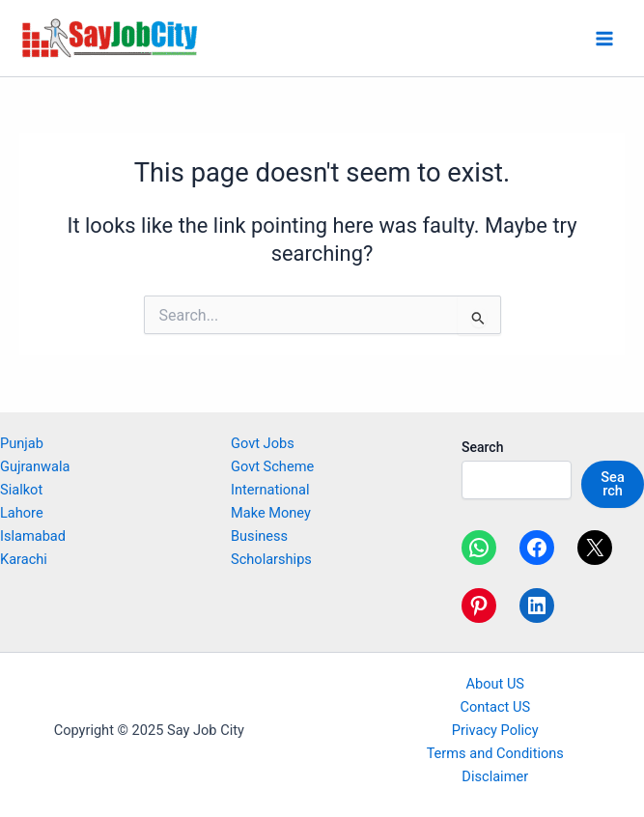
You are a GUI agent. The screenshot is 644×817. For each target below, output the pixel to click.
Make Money (271, 513)
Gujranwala (35, 466)
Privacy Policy (495, 730)
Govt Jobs (263, 443)
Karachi (24, 559)
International (270, 490)
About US (495, 684)
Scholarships (271, 559)
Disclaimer (495, 776)
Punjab (22, 443)
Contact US (495, 707)
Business (259, 536)
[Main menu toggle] (604, 39)
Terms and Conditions (495, 753)
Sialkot (21, 490)
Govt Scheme (272, 466)
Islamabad (33, 536)
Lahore (22, 513)
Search (482, 447)
